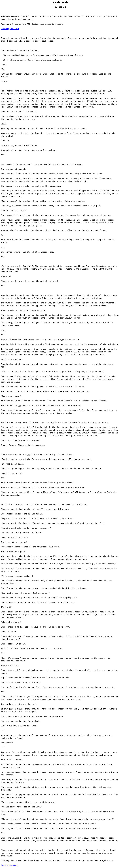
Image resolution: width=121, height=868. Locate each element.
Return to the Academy (10, 865)
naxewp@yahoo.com (10, 29)
